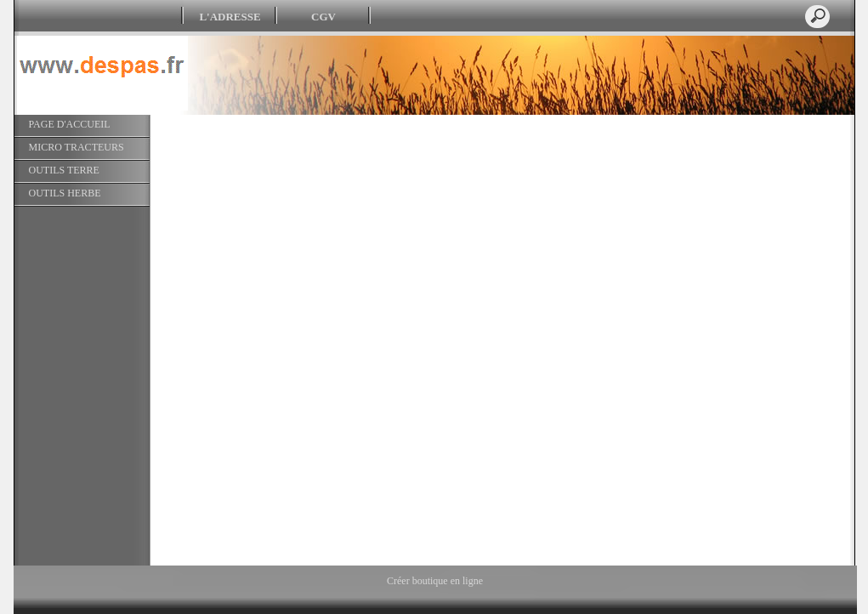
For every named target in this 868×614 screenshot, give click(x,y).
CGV (323, 17)
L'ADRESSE (230, 17)
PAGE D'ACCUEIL (70, 124)
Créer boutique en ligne (435, 581)
